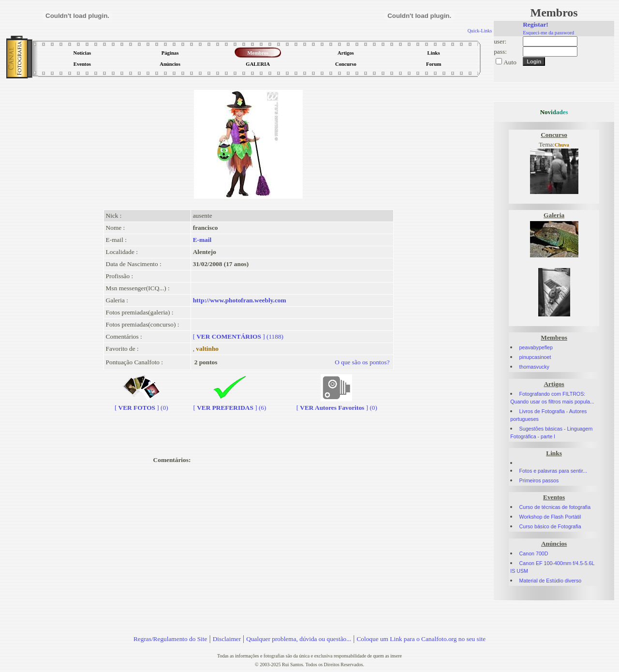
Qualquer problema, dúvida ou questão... (299, 639)
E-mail (202, 240)
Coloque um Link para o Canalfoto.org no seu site (421, 639)
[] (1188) (238, 336)
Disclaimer (227, 639)
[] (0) (141, 404)
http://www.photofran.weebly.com (240, 300)
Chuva (562, 145)
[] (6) (230, 404)
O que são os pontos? (362, 362)
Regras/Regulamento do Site (170, 639)
